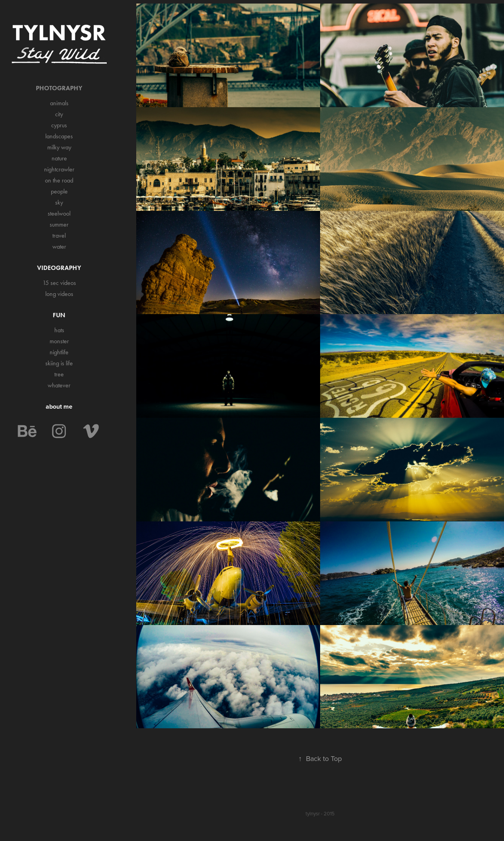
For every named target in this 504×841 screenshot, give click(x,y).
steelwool (59, 213)
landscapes (59, 136)
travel (59, 235)
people (59, 191)
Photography (59, 88)
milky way (59, 147)
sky (59, 202)
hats (59, 330)
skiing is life (59, 363)
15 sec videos (59, 283)
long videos (59, 294)
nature (59, 158)
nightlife (59, 352)
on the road (59, 180)
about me (59, 407)
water (59, 247)
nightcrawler (59, 169)
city (59, 114)
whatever (59, 385)
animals (59, 103)
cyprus (59, 125)
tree (59, 374)
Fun (59, 315)
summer (59, 224)
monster (59, 341)
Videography (59, 268)
